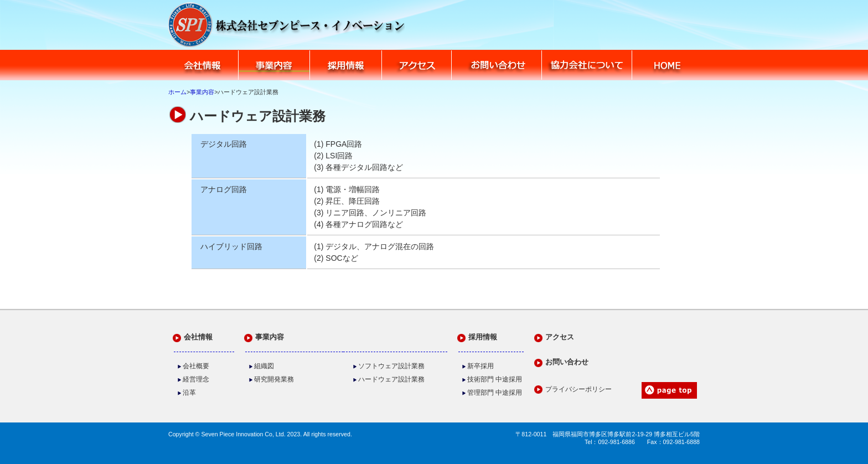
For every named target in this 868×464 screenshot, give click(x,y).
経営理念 (196, 379)
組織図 (264, 366)
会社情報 (203, 65)
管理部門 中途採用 (495, 393)
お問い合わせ (497, 65)
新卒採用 (480, 366)
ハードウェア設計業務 (391, 379)
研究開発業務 (274, 379)
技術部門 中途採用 (495, 379)
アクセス (417, 65)
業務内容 (275, 65)
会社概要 (196, 366)
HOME (666, 65)
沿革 (189, 393)
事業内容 (202, 92)
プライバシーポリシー (578, 389)
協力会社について (587, 65)
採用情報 (346, 65)
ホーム (177, 92)
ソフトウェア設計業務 (391, 366)
